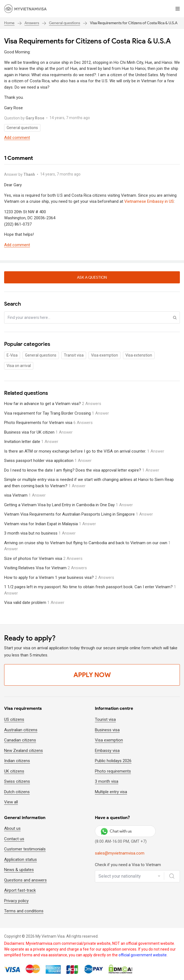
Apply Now (92, 675)
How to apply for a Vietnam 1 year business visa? (59, 577)
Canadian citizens (20, 740)
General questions (64, 23)
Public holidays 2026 (113, 761)
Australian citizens (21, 730)
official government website (143, 955)
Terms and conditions (24, 911)
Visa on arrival (19, 366)
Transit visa (74, 355)
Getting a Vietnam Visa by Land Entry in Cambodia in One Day (68, 505)
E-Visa (12, 355)
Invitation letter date (31, 442)
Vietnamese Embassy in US (149, 201)
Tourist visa (105, 719)
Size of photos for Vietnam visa (43, 559)
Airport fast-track (20, 890)
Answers (32, 23)
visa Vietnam (25, 495)
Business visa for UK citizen (38, 432)
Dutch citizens (17, 792)
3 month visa (107, 781)
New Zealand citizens (24, 751)
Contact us (14, 839)
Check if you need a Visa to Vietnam (128, 865)
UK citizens (14, 771)
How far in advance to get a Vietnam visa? (53, 404)
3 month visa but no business (40, 533)
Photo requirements (113, 771)
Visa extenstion (139, 355)
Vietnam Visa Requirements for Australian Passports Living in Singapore (79, 514)
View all (11, 802)
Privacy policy (16, 901)
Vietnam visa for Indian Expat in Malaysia (50, 524)
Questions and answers (25, 880)
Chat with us (116, 831)
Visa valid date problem (34, 603)
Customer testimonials (25, 849)
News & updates (19, 870)
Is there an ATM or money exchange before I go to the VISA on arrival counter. (84, 451)
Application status (20, 859)
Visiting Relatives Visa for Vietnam (46, 568)
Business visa (107, 730)
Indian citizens (17, 761)
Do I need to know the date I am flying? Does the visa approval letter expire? (82, 470)
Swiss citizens (17, 781)
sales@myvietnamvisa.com (120, 853)
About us (12, 828)
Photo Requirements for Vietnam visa (48, 423)
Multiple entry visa (111, 792)
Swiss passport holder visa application (48, 461)
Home (9, 23)
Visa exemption (105, 355)
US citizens (14, 719)
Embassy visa (107, 751)
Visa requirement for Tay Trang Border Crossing (57, 413)
